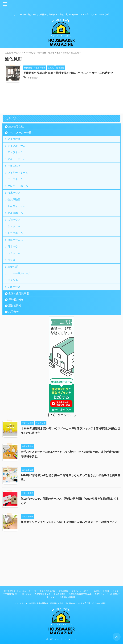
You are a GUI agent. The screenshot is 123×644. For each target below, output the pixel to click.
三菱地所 (13, 300)
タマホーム (15, 251)
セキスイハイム (17, 226)
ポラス (12, 292)
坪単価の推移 (16, 339)
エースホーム (16, 192)
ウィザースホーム (19, 184)
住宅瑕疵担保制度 (43, 594)
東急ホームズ (16, 267)
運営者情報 (15, 345)
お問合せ (13, 351)
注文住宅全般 (16, 129)
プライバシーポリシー (81, 591)
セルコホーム (16, 234)
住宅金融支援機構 (67, 597)
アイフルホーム (17, 151)
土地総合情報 (59, 594)
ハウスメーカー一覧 (20, 135)
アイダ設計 (15, 142)
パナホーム (15, 284)
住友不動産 (15, 217)
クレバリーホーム (19, 201)
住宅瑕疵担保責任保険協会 (80, 594)
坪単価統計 (34, 82)
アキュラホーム (17, 167)
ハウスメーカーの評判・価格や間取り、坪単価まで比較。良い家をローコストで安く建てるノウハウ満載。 (61, 603)
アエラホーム (16, 159)
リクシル (13, 317)
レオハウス (15, 325)
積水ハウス (15, 209)
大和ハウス (15, 242)
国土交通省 (27, 594)
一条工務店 (15, 176)
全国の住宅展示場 (19, 333)
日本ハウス (15, 275)
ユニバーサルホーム (20, 309)
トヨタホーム (16, 259)
